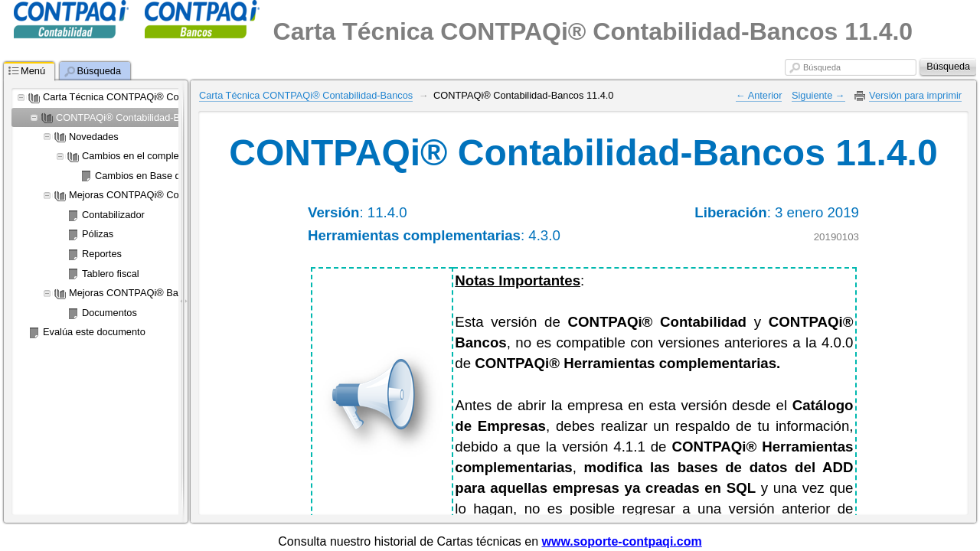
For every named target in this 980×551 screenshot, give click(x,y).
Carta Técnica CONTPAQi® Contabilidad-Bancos (150, 97)
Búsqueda (822, 67)
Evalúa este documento (94, 332)
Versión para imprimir (915, 95)
